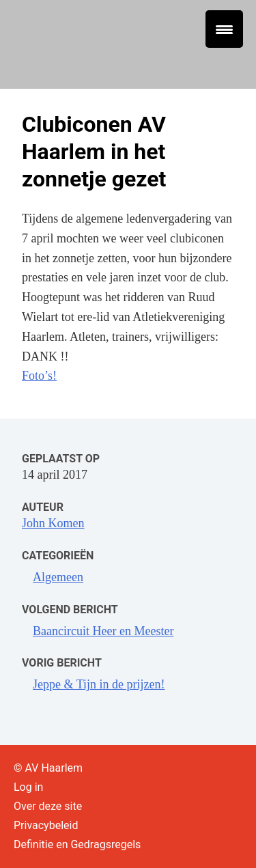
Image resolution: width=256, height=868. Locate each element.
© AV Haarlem (48, 768)
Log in (28, 787)
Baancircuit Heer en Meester (103, 631)
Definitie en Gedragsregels (77, 844)
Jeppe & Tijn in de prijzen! (99, 684)
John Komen (53, 523)
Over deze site (48, 806)
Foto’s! (39, 376)
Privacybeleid (46, 825)
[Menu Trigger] (224, 29)
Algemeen (58, 577)
